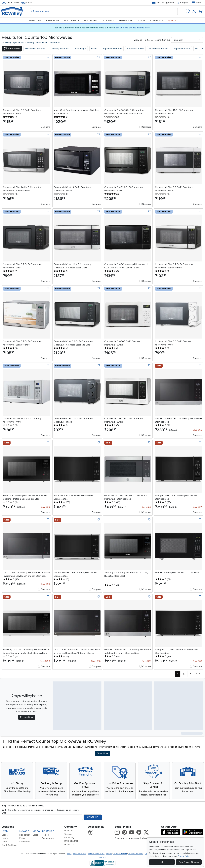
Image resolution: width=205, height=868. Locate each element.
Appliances (53, 20)
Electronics (71, 20)
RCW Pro (69, 831)
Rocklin (46, 835)
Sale (172, 20)
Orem (4, 842)
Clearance (157, 20)
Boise (35, 835)
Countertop (55, 43)
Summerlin (25, 842)
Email (4, 813)
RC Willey (7, 43)
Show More (103, 753)
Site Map (103, 857)
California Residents (136, 854)
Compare (45, 127)
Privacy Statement (120, 854)
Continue (93, 817)
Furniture (35, 20)
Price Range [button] (80, 49)
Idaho (36, 831)
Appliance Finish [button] (135, 49)
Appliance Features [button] (112, 49)
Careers (68, 834)
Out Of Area (10, 3)
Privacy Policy (184, 856)
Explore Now (27, 717)
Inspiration (125, 20)
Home (69, 854)
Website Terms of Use (96, 854)
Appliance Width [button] (182, 49)
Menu (197, 3)
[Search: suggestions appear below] (104, 12)
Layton (5, 838)
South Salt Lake (9, 845)
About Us (69, 844)
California (48, 831)
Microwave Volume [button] (159, 49)
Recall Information (80, 854)
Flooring (108, 20)
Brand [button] (94, 49)
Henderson (25, 835)
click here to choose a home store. (133, 28)
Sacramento (48, 838)
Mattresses (91, 20)
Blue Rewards (71, 841)
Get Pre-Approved (163, 3)
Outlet (141, 20)
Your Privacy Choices (189, 862)
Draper (5, 835)
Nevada (24, 831)
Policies (109, 854)
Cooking (30, 43)
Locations (8, 827)
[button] (12, 49)
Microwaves (42, 43)
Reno (22, 838)
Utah (5, 831)
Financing (69, 837)
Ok (162, 862)
